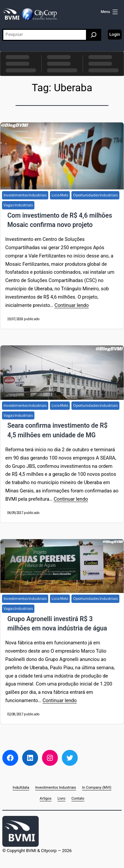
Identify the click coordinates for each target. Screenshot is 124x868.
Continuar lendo (72, 305)
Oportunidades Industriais (95, 195)
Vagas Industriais (18, 205)
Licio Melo (60, 195)
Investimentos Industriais (25, 195)
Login (115, 34)
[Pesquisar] (94, 35)
